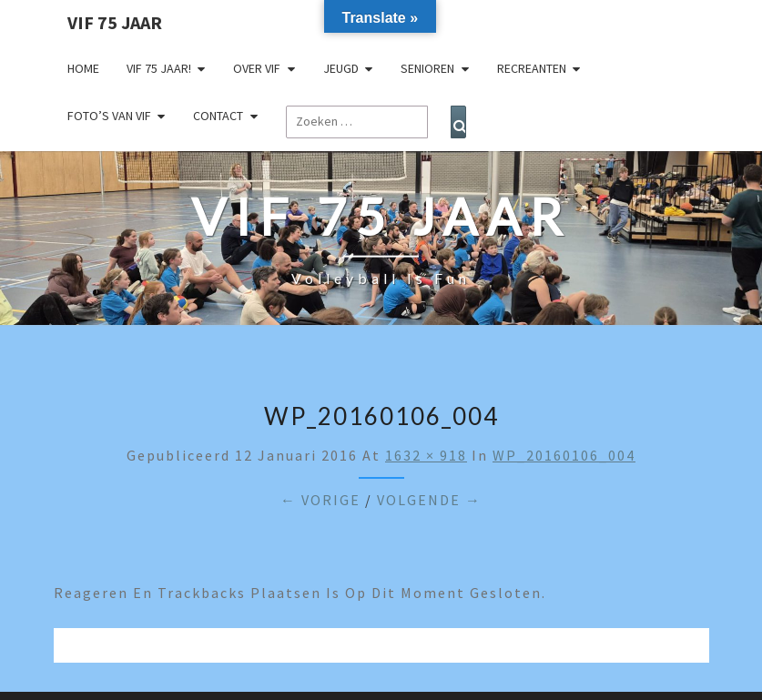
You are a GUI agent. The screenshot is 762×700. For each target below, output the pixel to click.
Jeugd (341, 68)
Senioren (427, 68)
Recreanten (532, 68)
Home (83, 68)
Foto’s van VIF (109, 116)
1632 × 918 (426, 455)
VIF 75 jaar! (159, 68)
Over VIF (257, 68)
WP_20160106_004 (564, 455)
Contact (218, 116)
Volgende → (429, 500)
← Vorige (320, 500)
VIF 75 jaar (115, 22)
